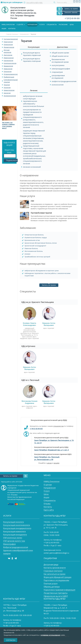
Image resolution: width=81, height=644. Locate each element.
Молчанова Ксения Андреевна (29, 402)
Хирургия (7, 93)
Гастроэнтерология (11, 39)
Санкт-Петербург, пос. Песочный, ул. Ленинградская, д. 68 (47, 458)
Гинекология (8, 45)
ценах (49, 463)
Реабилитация (9, 77)
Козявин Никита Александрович (29, 324)
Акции (4, 29)
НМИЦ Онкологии (52, 481)
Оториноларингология (12, 74)
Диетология (8, 55)
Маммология (8, 66)
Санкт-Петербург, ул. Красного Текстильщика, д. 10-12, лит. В (54, 442)
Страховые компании (53, 571)
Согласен (11, 640)
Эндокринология (10, 96)
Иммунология (9, 58)
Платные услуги (51, 583)
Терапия (7, 85)
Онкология (8, 72)
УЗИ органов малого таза (14, 541)
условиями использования (50, 635)
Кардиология (8, 61)
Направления (32, 25)
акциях (57, 463)
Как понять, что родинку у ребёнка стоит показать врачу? (8, 125)
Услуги (42, 25)
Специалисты (52, 25)
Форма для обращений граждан (58, 577)
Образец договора (52, 587)
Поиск (55, 2)
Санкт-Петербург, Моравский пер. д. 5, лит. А (51, 450)
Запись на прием (71, 9)
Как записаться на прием (55, 574)
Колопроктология (10, 63)
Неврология (8, 69)
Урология (7, 88)
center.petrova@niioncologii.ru (56, 553)
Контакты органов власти (55, 568)
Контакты (12, 29)
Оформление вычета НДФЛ (56, 596)
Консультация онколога (13, 522)
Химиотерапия (9, 90)
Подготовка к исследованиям (56, 580)
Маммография (9, 544)
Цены (72, 25)
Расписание (63, 25)
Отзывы (47, 504)
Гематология (8, 42)
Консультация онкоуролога (15, 535)
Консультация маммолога (14, 531)
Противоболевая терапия (41, 213)
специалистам (58, 426)
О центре (20, 25)
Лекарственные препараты (56, 593)
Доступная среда (51, 564)
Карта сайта (49, 510)
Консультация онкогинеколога (17, 525)
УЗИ (32, 201)
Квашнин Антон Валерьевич (49, 324)
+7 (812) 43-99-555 (72, 18)
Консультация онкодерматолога (17, 528)
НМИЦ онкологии (8, 25)
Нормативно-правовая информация (59, 590)
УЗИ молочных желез (13, 538)
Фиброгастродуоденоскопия (16, 547)
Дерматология (9, 47)
